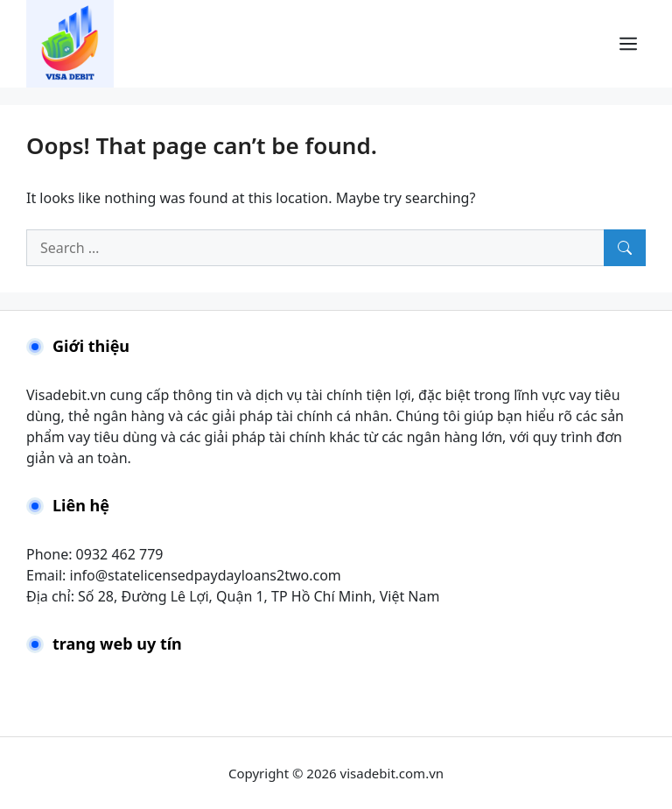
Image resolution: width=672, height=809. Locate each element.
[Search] (625, 248)
